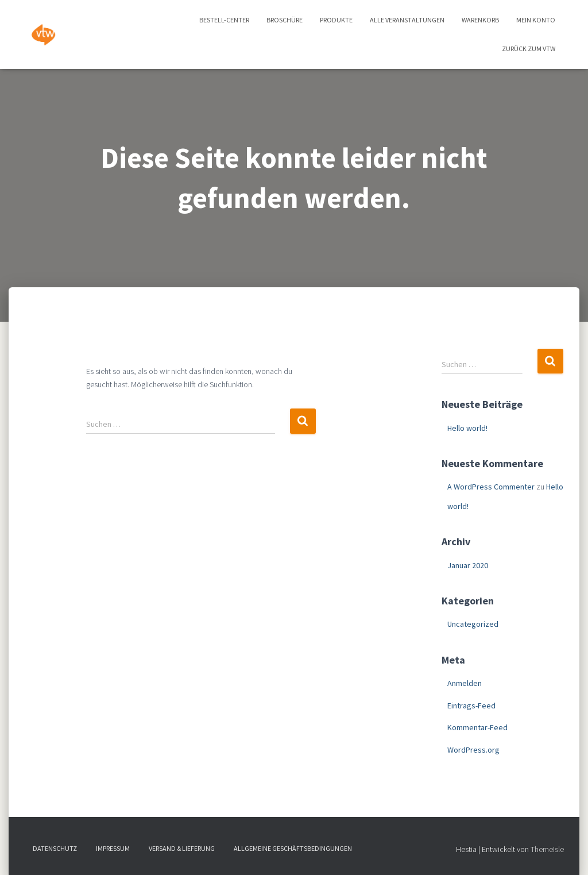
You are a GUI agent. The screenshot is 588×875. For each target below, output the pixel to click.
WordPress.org (473, 750)
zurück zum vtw (529, 49)
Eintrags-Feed (471, 706)
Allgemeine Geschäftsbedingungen (293, 848)
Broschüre (285, 20)
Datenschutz (55, 848)
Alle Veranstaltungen (407, 20)
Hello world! (467, 428)
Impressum (113, 848)
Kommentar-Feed (477, 727)
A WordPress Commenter (491, 487)
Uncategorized (473, 624)
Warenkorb (480, 20)
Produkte (336, 20)
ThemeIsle (547, 849)
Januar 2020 (468, 565)
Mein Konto (536, 20)
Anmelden (465, 683)
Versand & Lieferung (182, 848)
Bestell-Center (224, 20)
